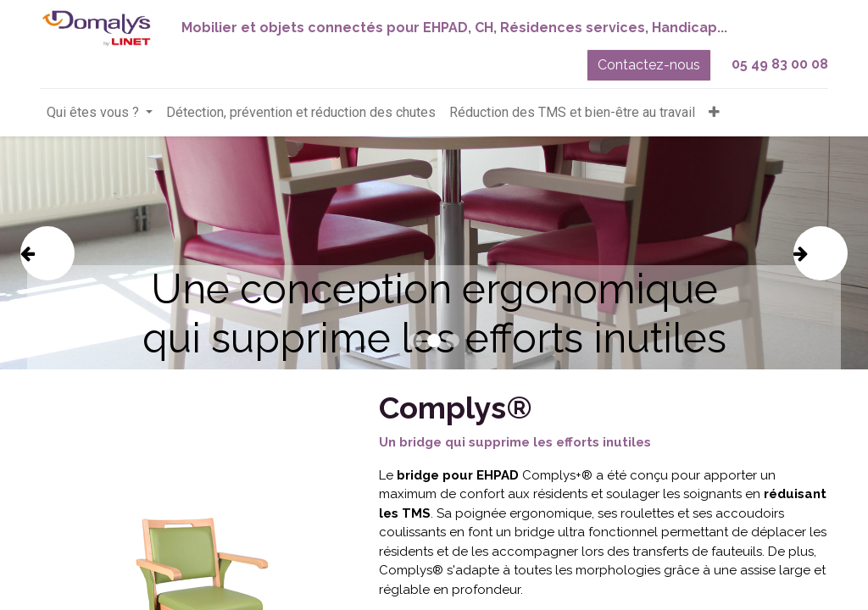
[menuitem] (301, 113)
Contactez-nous (649, 65)
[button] (714, 113)
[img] (55, 253)
